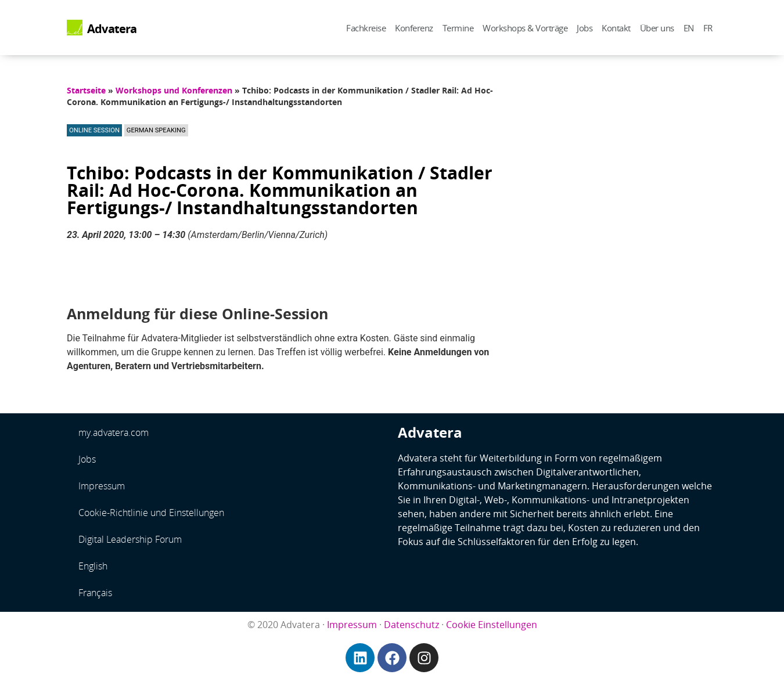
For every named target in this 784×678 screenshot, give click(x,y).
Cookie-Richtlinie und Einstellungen (151, 513)
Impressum (102, 486)
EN (689, 28)
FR (708, 28)
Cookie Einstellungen (492, 625)
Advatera (112, 28)
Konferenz (414, 28)
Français (95, 593)
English (93, 566)
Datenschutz (411, 625)
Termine (458, 28)
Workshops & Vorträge (525, 28)
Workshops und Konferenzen (174, 90)
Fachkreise (366, 28)
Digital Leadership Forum (130, 539)
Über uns (657, 28)
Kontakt (616, 28)
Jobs (585, 28)
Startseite (86, 90)
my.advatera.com (114, 432)
